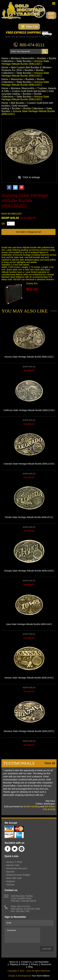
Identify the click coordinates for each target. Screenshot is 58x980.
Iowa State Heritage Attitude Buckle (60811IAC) (29, 624)
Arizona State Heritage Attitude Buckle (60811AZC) (29, 357)
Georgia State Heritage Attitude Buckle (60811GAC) (29, 571)
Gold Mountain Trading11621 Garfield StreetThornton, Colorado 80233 (23, 898)
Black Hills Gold (14, 878)
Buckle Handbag (32, 806)
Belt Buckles (18, 103)
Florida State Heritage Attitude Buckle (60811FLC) (29, 517)
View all (50, 763)
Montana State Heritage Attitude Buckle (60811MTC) (29, 731)
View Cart (29, 27)
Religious (11, 881)
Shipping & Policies (19, 964)
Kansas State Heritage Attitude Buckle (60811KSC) (29, 678)
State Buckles (24, 61)
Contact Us (26, 962)
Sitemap (10, 885)
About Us (14, 962)
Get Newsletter (42, 962)
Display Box (32, 283)
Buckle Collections (33, 108)
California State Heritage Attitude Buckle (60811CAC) (29, 410)
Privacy (34, 964)
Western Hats (13, 865)
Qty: (3, 223)
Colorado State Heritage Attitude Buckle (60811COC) (29, 464)
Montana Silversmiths (23, 58)
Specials (10, 872)
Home (5, 58)
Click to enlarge (31, 177)
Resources (17, 79)
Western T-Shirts (14, 862)
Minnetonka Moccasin (17, 868)
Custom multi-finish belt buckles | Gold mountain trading (27, 106)
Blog (30, 967)
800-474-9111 (32, 45)
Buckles (42, 58)
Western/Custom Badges (18, 875)
